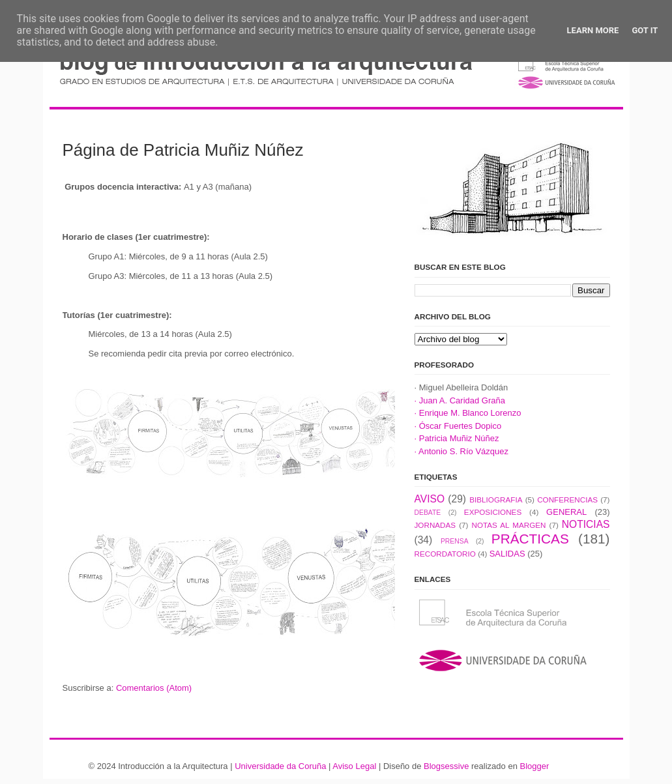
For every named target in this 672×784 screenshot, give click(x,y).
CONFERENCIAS (567, 500)
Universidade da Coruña (280, 766)
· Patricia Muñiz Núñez (457, 438)
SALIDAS (507, 554)
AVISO (430, 499)
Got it (645, 30)
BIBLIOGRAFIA (496, 500)
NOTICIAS (586, 524)
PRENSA (455, 541)
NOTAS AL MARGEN (509, 525)
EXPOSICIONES (493, 512)
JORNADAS (435, 525)
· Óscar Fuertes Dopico (458, 426)
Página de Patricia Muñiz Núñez (183, 150)
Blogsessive (446, 766)
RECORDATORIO (445, 554)
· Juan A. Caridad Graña (460, 400)
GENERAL (566, 512)
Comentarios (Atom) (154, 688)
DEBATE (428, 513)
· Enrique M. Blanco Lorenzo (468, 413)
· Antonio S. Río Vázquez (462, 451)
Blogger (534, 766)
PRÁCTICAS (530, 539)
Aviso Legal (354, 766)
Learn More (593, 30)
